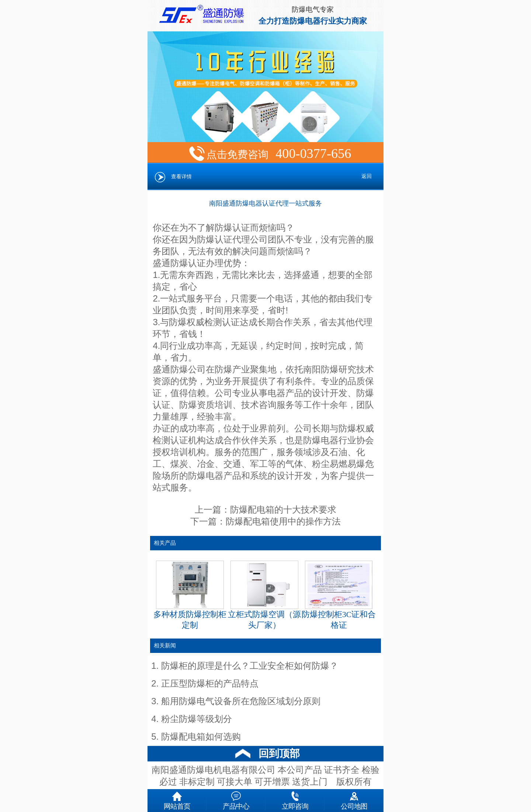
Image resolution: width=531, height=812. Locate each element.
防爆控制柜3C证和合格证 (339, 595)
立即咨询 (295, 799)
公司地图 (354, 799)
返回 (367, 176)
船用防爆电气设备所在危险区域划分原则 (241, 701)
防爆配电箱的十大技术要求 (283, 510)
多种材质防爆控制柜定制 (190, 595)
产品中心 (236, 799)
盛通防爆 (170, 369)
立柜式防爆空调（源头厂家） (264, 595)
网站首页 (177, 799)
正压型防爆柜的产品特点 (210, 684)
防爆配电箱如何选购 (201, 737)
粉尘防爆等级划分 (197, 719)
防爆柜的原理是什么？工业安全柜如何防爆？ (250, 666)
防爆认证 (188, 263)
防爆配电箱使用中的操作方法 (283, 522)
